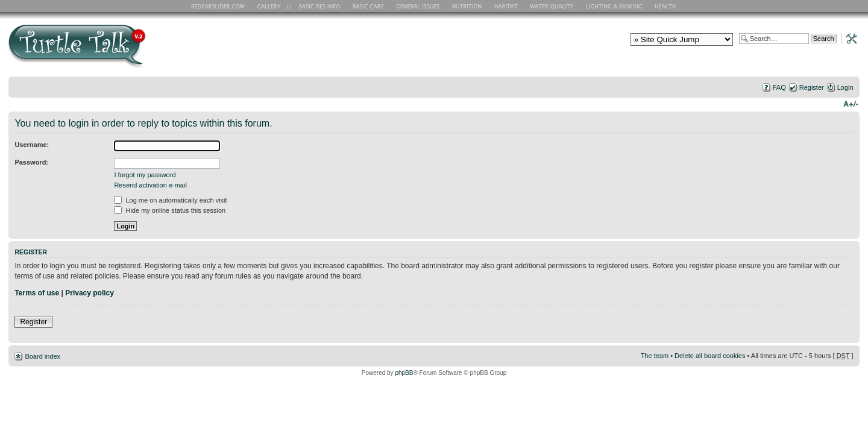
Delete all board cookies (710, 356)
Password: (31, 162)
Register (812, 87)
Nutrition (468, 6)
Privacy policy (90, 293)
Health (666, 6)
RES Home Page (220, 6)
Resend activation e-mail (150, 185)
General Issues (419, 6)
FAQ (779, 87)
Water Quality (552, 6)
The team (655, 356)
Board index (42, 356)
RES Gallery (273, 6)
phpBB (404, 373)
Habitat (506, 6)
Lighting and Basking (615, 6)
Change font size (851, 103)
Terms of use (37, 293)
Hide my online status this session (170, 210)
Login (845, 87)
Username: (32, 145)
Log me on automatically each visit (170, 200)
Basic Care (368, 6)
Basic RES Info (316, 6)
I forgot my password (145, 175)
